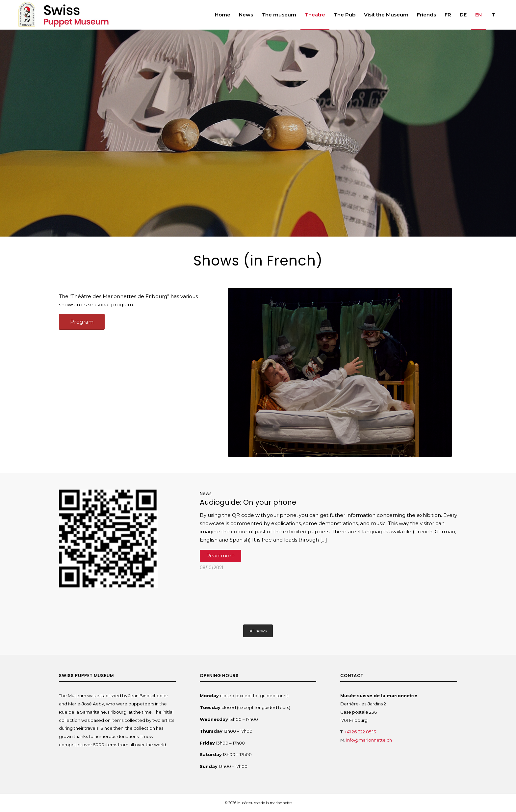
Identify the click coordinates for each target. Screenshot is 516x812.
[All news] (258, 631)
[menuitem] (223, 15)
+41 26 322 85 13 (360, 732)
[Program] (82, 322)
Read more (220, 556)
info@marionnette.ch (370, 740)
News (206, 494)
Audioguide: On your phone (248, 502)
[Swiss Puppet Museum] (79, 15)
